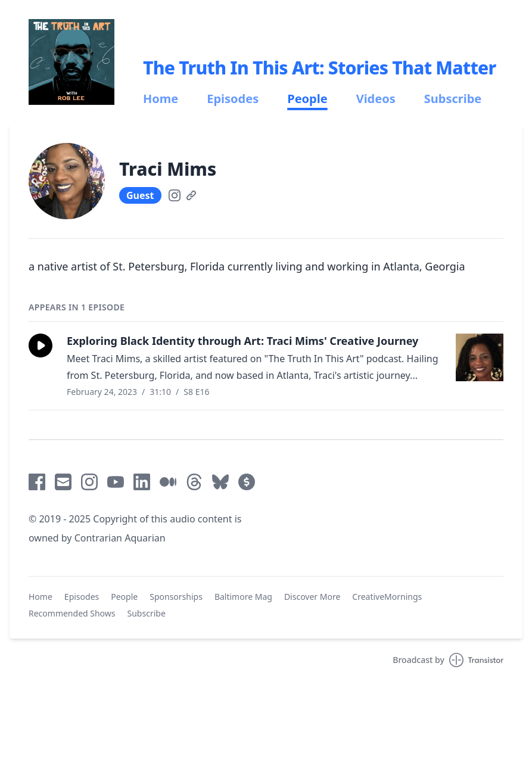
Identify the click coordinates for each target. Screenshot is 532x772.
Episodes (233, 99)
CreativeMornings (387, 597)
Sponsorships (176, 597)
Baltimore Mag (243, 597)
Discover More (312, 597)
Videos (376, 99)
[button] (41, 345)
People (307, 99)
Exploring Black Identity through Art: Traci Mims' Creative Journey (242, 341)
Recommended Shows (72, 613)
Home (161, 99)
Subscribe (453, 99)
